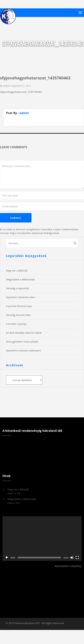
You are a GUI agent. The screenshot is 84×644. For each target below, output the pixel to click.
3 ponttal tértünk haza (19, 306)
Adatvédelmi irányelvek (68, 566)
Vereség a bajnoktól (17, 288)
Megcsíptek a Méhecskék (20, 279)
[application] (42, 539)
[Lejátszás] (7, 558)
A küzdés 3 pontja (16, 324)
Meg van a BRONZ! (17, 270)
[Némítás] (72, 558)
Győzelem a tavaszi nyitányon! (23, 350)
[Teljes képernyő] (77, 558)
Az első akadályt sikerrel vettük (24, 333)
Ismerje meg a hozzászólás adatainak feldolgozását (30, 233)
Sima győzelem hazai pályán (22, 342)
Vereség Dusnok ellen (18, 315)
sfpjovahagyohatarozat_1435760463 (21, 92)
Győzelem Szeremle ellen (21, 297)
